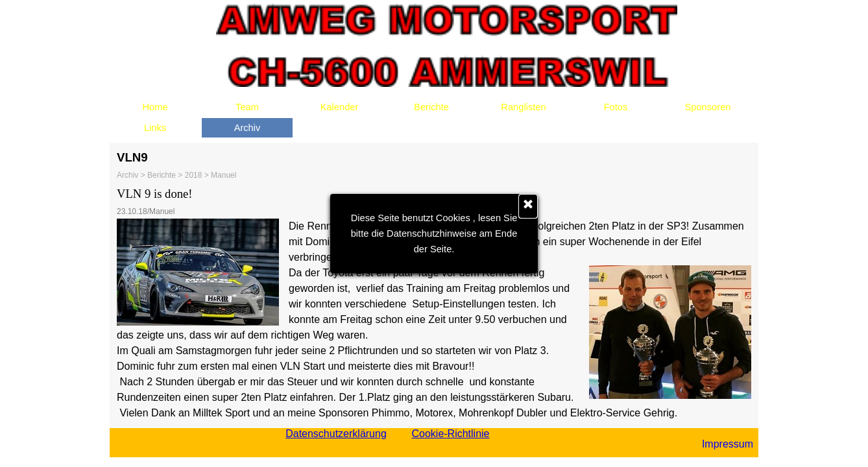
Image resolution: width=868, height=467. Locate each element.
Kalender (340, 107)
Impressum (728, 444)
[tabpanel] (434, 303)
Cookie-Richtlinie (450, 434)
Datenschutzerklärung (336, 434)
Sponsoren (708, 107)
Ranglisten (523, 107)
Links (155, 128)
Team (247, 107)
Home (155, 107)
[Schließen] (528, 206)
